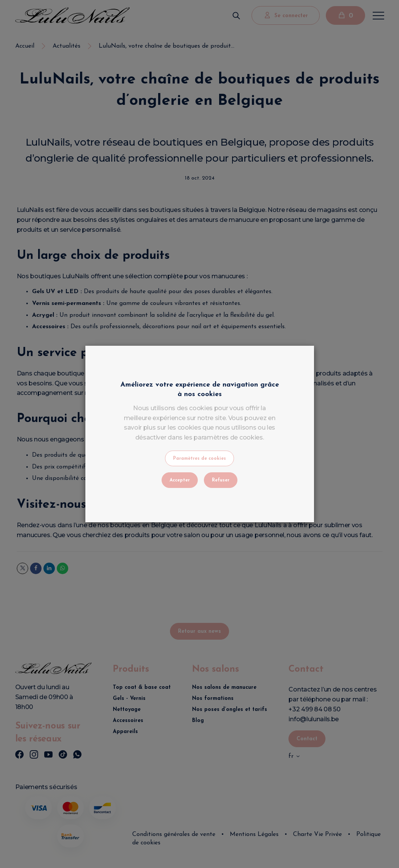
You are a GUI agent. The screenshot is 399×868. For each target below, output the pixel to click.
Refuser (221, 480)
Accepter (180, 480)
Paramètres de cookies (199, 459)
